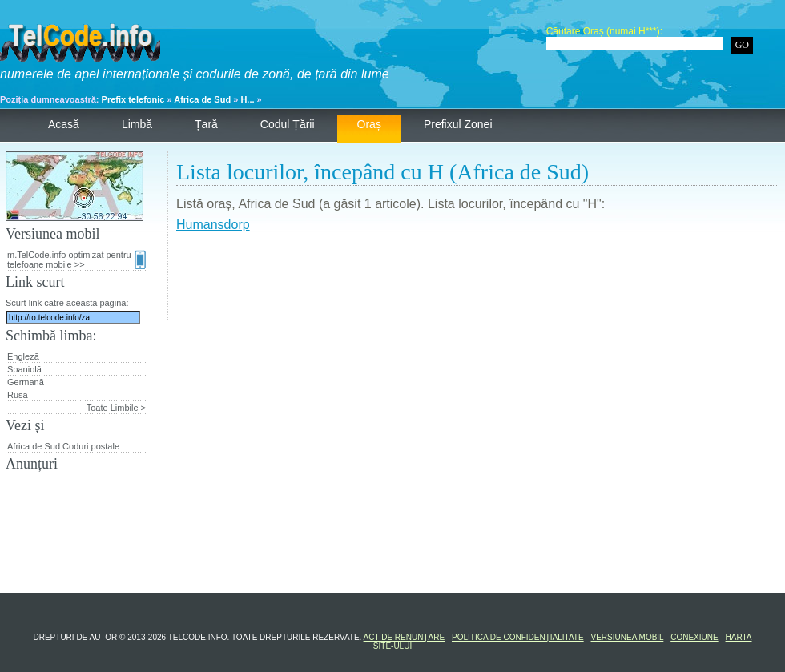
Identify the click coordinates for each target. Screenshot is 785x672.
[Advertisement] (477, 284)
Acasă (64, 124)
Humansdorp (213, 225)
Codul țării (288, 124)
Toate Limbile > (116, 408)
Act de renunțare (405, 637)
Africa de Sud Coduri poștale (63, 446)
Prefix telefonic (133, 99)
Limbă (137, 124)
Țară (206, 124)
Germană (26, 382)
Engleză (23, 356)
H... (247, 99)
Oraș (369, 124)
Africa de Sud (202, 99)
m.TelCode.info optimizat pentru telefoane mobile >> (76, 260)
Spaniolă (24, 369)
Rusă (18, 395)
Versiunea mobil (628, 637)
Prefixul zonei (458, 124)
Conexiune (694, 637)
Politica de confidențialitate (518, 637)
